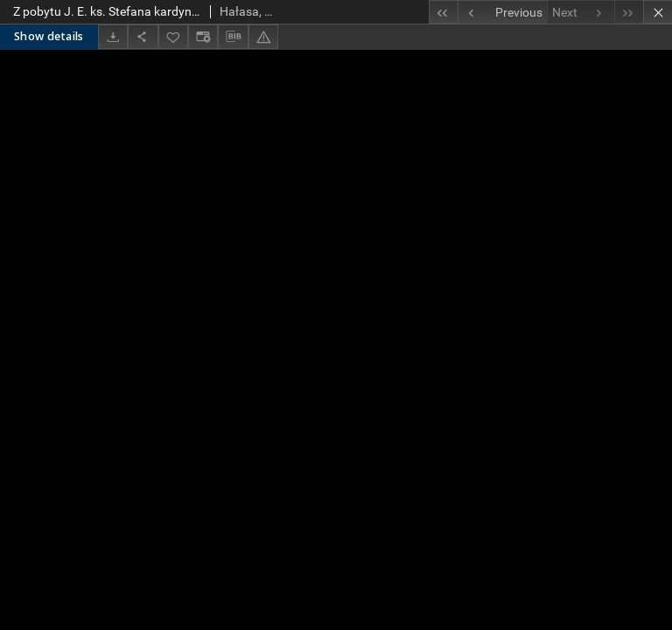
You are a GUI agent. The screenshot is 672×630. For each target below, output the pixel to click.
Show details (49, 36)
